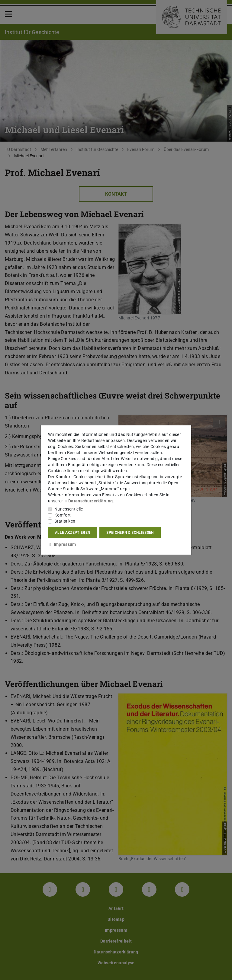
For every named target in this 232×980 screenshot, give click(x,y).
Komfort (63, 515)
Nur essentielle (69, 509)
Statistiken (65, 521)
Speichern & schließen (130, 533)
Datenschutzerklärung (88, 501)
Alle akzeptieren (72, 533)
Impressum (62, 544)
